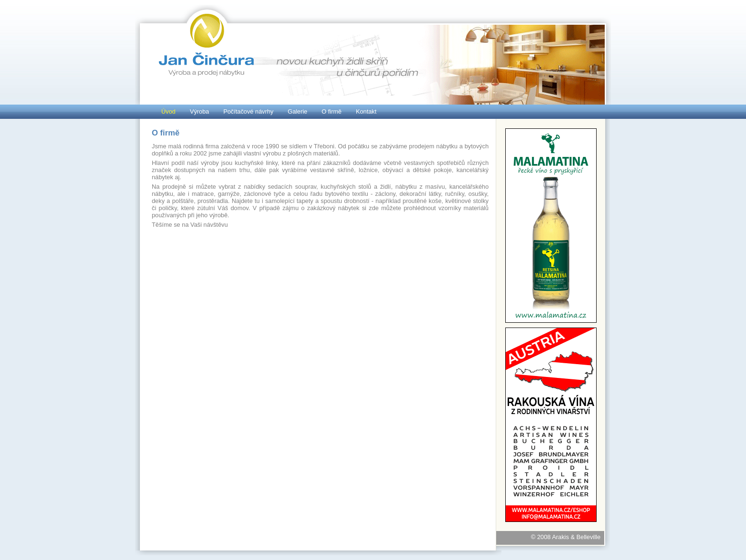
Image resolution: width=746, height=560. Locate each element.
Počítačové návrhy (248, 111)
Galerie (298, 111)
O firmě (332, 111)
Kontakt (366, 111)
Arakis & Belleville (576, 537)
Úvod (168, 111)
